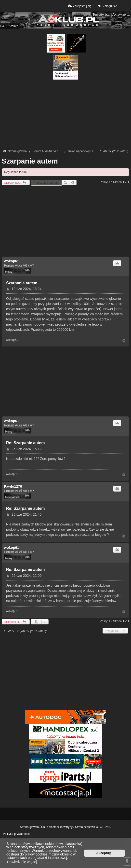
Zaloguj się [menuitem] (107, 6)
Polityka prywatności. (17, 834)
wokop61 (12, 261)
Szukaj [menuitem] (14, 26)
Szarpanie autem (30, 161)
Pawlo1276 (13, 486)
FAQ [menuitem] (4, 26)
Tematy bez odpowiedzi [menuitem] (102, 14)
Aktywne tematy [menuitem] (122, 14)
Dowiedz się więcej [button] (22, 862)
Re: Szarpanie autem (25, 443)
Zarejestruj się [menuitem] (79, 6)
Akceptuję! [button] (105, 853)
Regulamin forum (15, 172)
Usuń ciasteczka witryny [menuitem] (57, 827)
